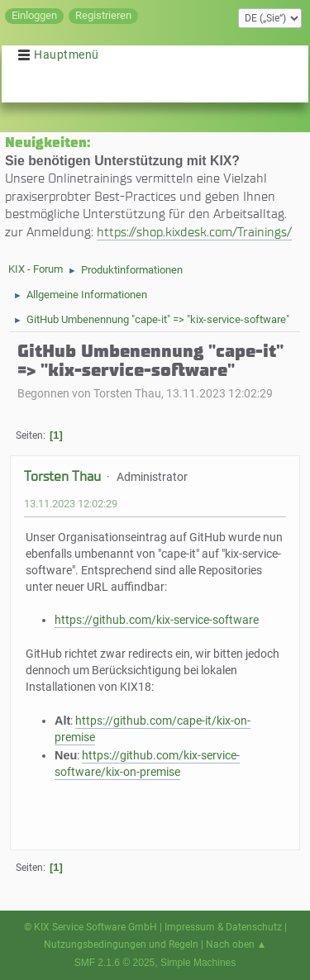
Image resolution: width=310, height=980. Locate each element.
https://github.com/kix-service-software (157, 620)
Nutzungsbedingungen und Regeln (121, 944)
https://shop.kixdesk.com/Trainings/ (194, 232)
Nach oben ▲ (236, 944)
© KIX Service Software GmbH (91, 927)
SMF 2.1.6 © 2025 (115, 963)
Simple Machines (198, 963)
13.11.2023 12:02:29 (71, 504)
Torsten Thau (62, 476)
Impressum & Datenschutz (223, 927)
